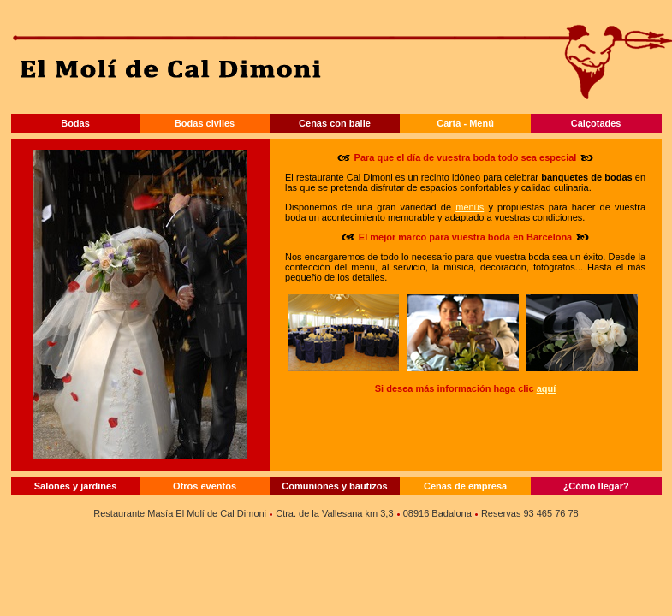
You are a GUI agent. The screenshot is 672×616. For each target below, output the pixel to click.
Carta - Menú (465, 123)
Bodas (75, 123)
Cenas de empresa (465, 486)
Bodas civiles (205, 123)
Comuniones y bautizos (334, 486)
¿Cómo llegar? (596, 486)
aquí (547, 388)
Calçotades (596, 123)
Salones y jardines (76, 486)
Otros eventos (205, 486)
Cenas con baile (335, 123)
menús (470, 207)
